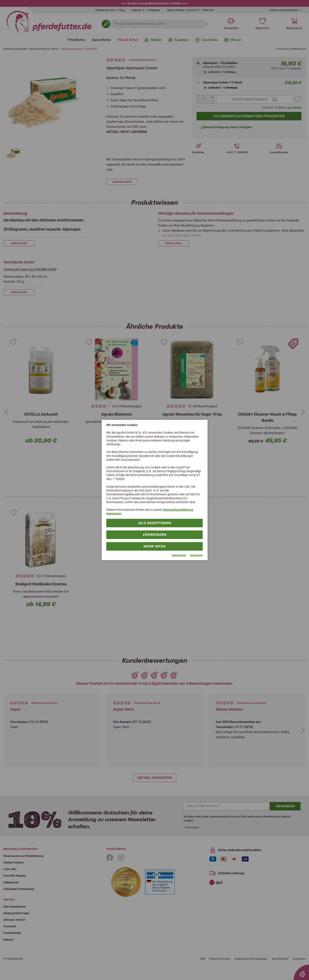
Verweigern (154, 534)
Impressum (114, 514)
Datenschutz (179, 555)
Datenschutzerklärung (178, 510)
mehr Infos (154, 546)
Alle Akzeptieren (155, 523)
